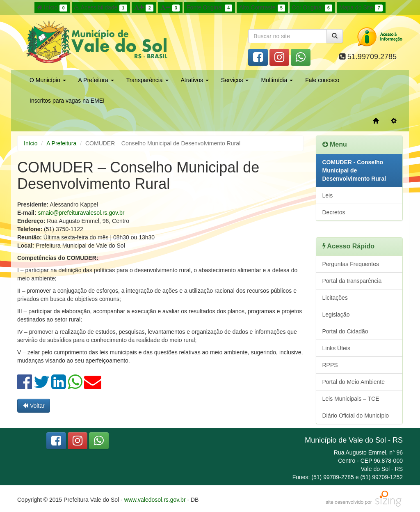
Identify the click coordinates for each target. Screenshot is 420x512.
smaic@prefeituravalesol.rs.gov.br (81, 213)
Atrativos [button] (195, 80)
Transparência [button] (147, 80)
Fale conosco (322, 80)
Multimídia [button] (277, 80)
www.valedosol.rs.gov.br (155, 500)
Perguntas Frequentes (351, 264)
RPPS (330, 365)
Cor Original (312, 8)
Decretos (334, 212)
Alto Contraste (262, 8)
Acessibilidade (101, 8)
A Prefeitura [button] (96, 80)
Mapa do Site (361, 8)
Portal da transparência (352, 281)
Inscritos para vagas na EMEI (67, 101)
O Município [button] (48, 80)
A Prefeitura (61, 143)
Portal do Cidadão (345, 331)
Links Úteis (336, 348)
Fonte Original (209, 8)
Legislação (336, 315)
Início (52, 8)
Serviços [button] (235, 80)
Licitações (335, 298)
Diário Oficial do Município (356, 416)
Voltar (34, 406)
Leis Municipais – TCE (351, 399)
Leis (328, 195)
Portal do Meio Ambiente (354, 382)
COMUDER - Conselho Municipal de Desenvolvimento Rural (354, 170)
